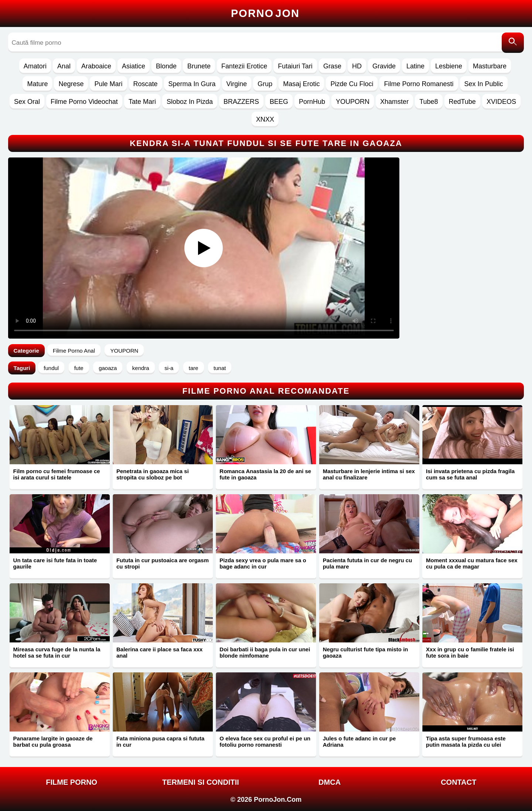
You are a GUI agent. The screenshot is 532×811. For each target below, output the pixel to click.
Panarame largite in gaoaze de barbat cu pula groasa (53, 742)
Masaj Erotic (301, 84)
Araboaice (96, 66)
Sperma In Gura (192, 84)
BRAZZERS (241, 102)
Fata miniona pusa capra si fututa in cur (160, 742)
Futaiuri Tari (295, 66)
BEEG (279, 102)
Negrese (71, 84)
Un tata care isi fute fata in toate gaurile (55, 563)
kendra (141, 368)
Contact (458, 782)
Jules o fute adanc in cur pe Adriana (359, 742)
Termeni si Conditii (201, 782)
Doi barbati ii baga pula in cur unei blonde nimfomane (265, 652)
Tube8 (429, 102)
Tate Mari (142, 102)
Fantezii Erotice (244, 66)
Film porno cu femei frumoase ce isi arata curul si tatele (57, 474)
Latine (415, 66)
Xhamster (394, 102)
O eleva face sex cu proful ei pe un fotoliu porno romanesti (265, 742)
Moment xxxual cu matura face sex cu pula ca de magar (472, 563)
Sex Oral (27, 102)
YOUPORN (353, 102)
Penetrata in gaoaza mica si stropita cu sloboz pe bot (153, 474)
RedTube (462, 102)
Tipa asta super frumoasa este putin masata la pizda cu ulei (466, 742)
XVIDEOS (501, 102)
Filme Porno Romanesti (419, 84)
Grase (332, 66)
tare (194, 368)
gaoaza (108, 368)
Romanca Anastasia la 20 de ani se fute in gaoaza (265, 474)
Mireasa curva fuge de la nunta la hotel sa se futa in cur (57, 652)
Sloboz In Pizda (190, 102)
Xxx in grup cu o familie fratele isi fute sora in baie (470, 652)
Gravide (384, 66)
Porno (265, 13)
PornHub (312, 102)
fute (79, 368)
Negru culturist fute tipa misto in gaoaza (366, 652)
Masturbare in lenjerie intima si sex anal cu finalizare (369, 474)
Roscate (146, 84)
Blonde (166, 66)
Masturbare (490, 66)
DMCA (330, 782)
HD (357, 66)
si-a (169, 368)
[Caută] (513, 43)
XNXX (265, 119)
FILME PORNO (71, 782)
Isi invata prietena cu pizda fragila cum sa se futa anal (470, 474)
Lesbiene (449, 66)
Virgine (237, 84)
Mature (37, 84)
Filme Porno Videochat (84, 102)
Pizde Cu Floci (352, 84)
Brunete (199, 66)
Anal (64, 66)
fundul (51, 368)
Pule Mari (108, 84)
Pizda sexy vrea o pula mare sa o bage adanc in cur (263, 563)
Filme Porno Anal (74, 351)
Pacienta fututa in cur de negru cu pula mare (368, 563)
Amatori (35, 66)
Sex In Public (484, 84)
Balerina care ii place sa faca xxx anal (160, 652)
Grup (265, 84)
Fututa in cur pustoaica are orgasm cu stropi (163, 563)
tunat (220, 368)
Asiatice (134, 66)
